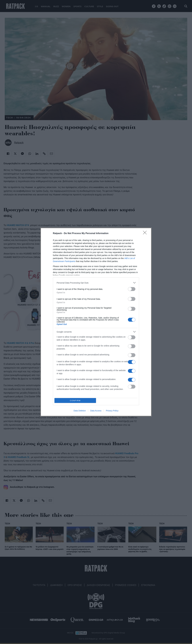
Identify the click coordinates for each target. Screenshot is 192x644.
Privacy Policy (112, 411)
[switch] (132, 289)
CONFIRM (75, 401)
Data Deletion (80, 411)
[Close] (146, 233)
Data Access (96, 411)
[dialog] (96, 322)
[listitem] (96, 283)
